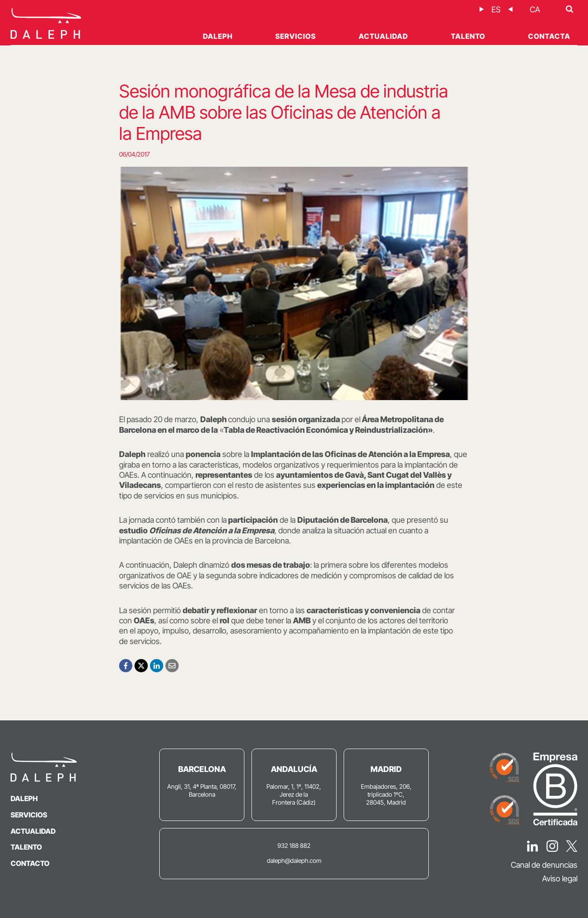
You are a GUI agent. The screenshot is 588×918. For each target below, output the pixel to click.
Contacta (549, 36)
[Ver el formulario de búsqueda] (569, 9)
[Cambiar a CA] (535, 9)
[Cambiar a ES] (496, 9)
